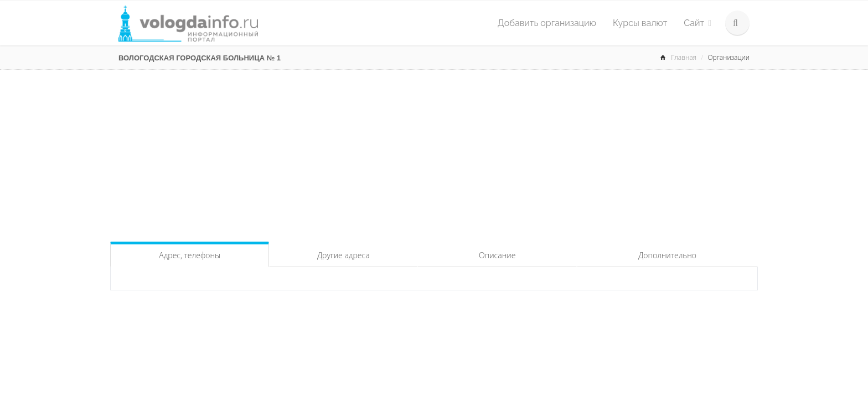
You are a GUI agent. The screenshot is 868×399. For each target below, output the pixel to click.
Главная (684, 57)
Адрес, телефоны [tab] (190, 255)
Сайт (697, 23)
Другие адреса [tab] (343, 255)
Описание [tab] (497, 255)
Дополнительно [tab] (667, 255)
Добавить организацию (547, 23)
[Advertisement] (434, 153)
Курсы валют (640, 23)
